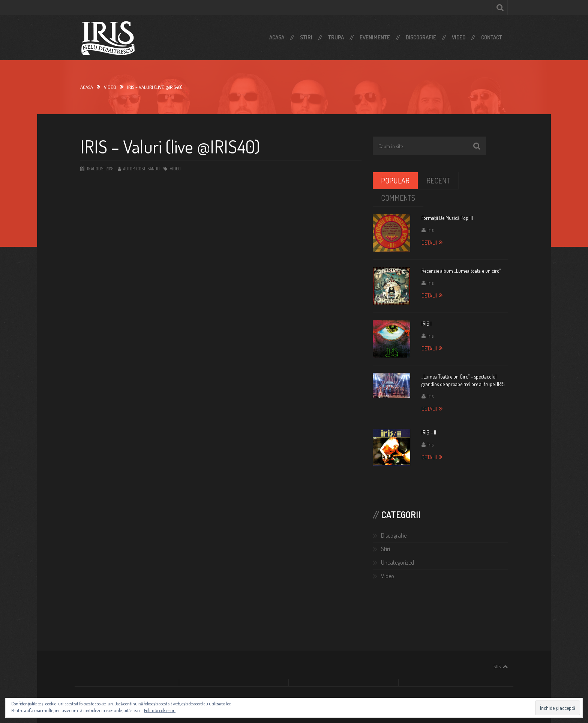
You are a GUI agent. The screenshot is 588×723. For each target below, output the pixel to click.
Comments (398, 198)
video (110, 87)
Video (459, 37)
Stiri (306, 37)
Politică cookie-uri (160, 710)
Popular (395, 180)
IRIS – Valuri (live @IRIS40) (170, 146)
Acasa (277, 37)
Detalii (429, 243)
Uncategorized (397, 562)
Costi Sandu (148, 169)
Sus (497, 667)
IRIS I (427, 324)
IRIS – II (429, 432)
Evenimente (375, 37)
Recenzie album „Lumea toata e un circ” (461, 271)
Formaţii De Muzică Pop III (447, 218)
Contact (492, 37)
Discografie (421, 37)
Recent (438, 180)
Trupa (336, 37)
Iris (430, 230)
